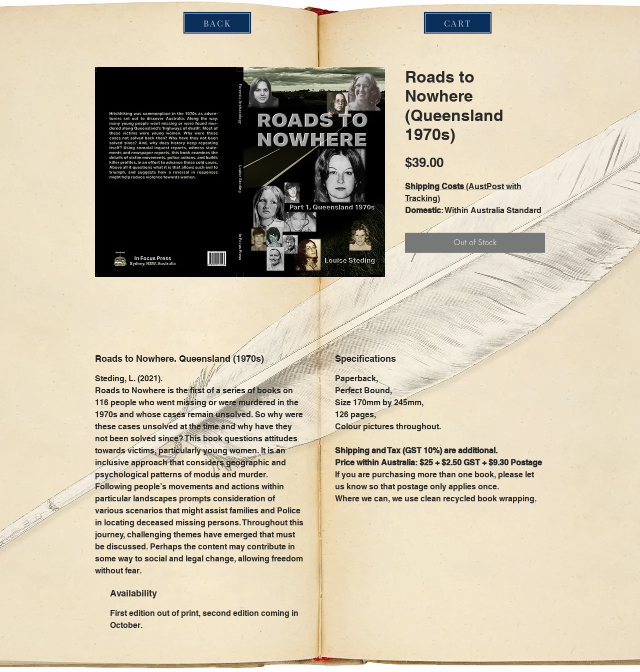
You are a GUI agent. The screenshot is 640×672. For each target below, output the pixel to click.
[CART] (458, 23)
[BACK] (217, 23)
